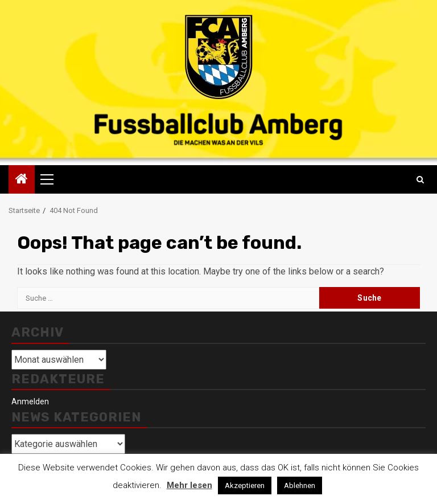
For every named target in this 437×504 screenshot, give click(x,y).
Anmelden (30, 401)
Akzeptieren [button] (245, 485)
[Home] (22, 180)
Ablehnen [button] (300, 485)
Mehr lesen (189, 485)
